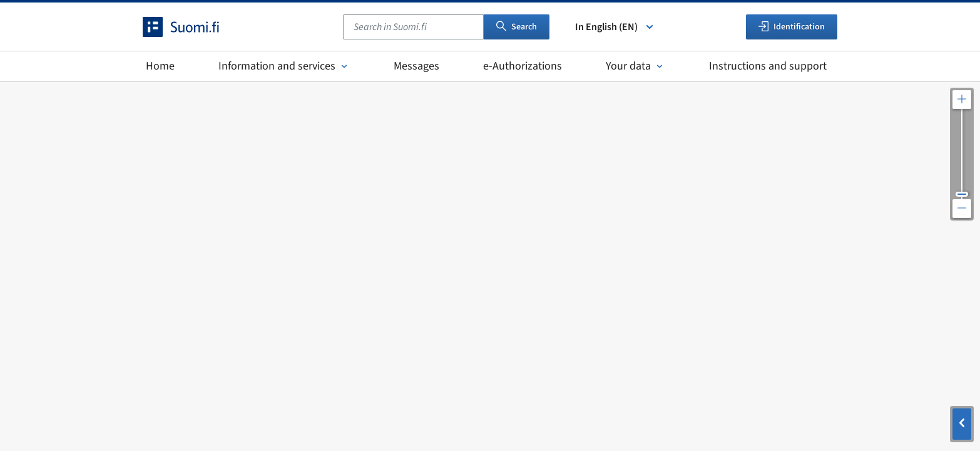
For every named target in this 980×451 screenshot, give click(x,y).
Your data (635, 66)
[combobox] (413, 27)
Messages (416, 66)
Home (160, 66)
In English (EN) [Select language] (615, 27)
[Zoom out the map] (962, 209)
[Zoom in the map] (962, 100)
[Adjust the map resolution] (962, 154)
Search (517, 27)
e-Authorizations (523, 66)
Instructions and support (768, 66)
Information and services (284, 66)
